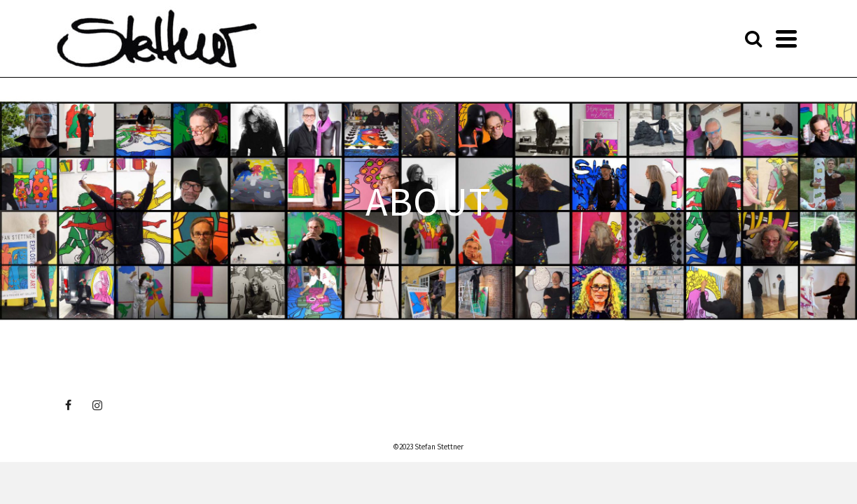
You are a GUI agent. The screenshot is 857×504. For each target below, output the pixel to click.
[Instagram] (97, 405)
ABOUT (301, 38)
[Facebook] (68, 405)
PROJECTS (520, 38)
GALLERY (365, 38)
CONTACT (649, 38)
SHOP (586, 38)
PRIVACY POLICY (727, 38)
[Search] (789, 38)
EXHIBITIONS (435, 38)
